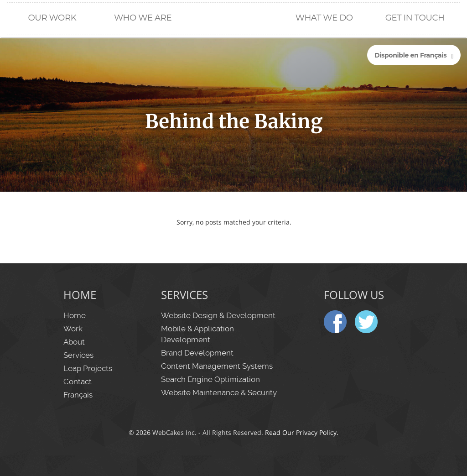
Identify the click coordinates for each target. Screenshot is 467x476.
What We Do (324, 18)
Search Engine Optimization (210, 379)
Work (73, 329)
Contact (78, 382)
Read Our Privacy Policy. (302, 432)
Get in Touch (415, 18)
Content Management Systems (217, 366)
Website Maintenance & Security (219, 392)
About (74, 342)
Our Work (52, 18)
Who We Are (143, 18)
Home (233, 46)
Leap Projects (88, 368)
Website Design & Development (218, 315)
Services (78, 355)
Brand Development (197, 353)
